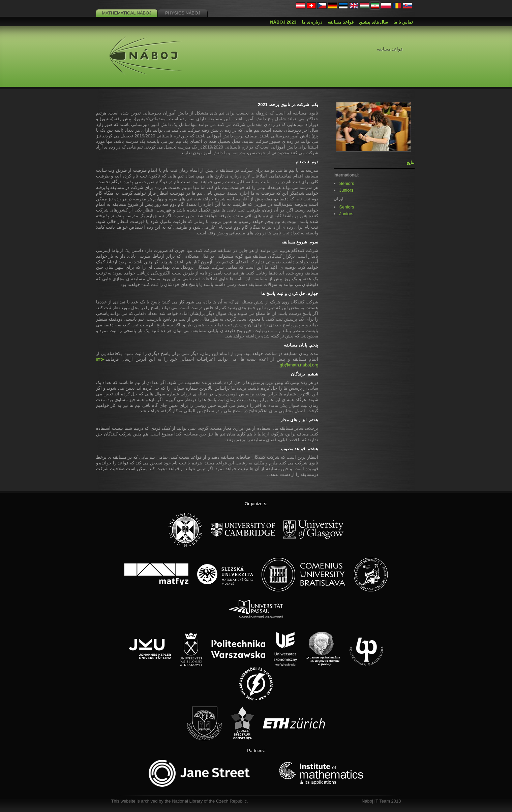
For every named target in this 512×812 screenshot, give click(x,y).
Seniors (347, 183)
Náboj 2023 (283, 22)
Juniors (346, 190)
